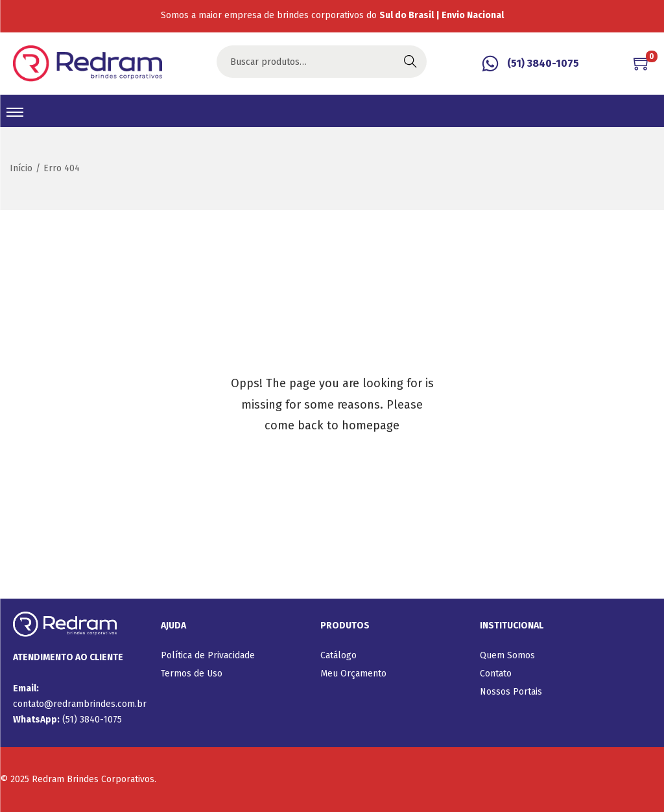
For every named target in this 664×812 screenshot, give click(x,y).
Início (21, 168)
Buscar (410, 61)
